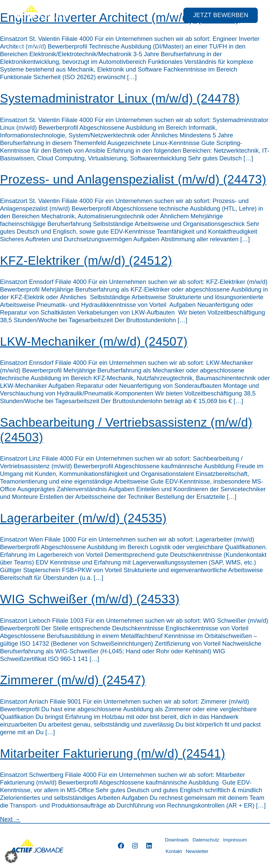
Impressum (236, 840)
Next (10, 819)
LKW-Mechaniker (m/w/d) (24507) (94, 341)
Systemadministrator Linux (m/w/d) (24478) (120, 98)
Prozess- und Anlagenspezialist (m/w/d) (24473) (133, 179)
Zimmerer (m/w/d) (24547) (73, 680)
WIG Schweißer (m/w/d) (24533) (90, 599)
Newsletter (198, 852)
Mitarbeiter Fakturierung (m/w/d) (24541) (113, 754)
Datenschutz (207, 840)
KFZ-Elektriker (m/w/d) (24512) (86, 261)
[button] (11, 857)
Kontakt (174, 852)
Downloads (177, 840)
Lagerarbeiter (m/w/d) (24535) (83, 518)
